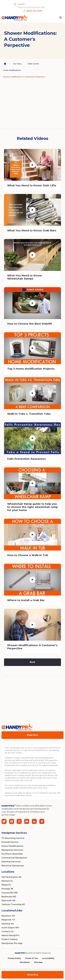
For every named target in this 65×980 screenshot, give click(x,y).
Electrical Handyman (13, 866)
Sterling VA (8, 924)
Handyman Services (12, 850)
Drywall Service (10, 842)
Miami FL (6, 885)
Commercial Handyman (14, 858)
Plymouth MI (8, 901)
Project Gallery (10, 939)
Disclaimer (25, 962)
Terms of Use (31, 958)
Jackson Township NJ (13, 904)
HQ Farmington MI (11, 877)
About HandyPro (10, 935)
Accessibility (48, 958)
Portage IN (7, 889)
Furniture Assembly (12, 854)
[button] (60, 18)
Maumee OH (8, 916)
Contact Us (7, 932)
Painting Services (11, 862)
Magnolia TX (8, 920)
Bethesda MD (9, 897)
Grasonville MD (10, 893)
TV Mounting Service (13, 838)
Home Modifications (12, 846)
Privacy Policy (14, 958)
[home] (15, 18)
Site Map (38, 962)
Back (32, 662)
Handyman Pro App (12, 943)
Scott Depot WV (10, 928)
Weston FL (7, 881)
